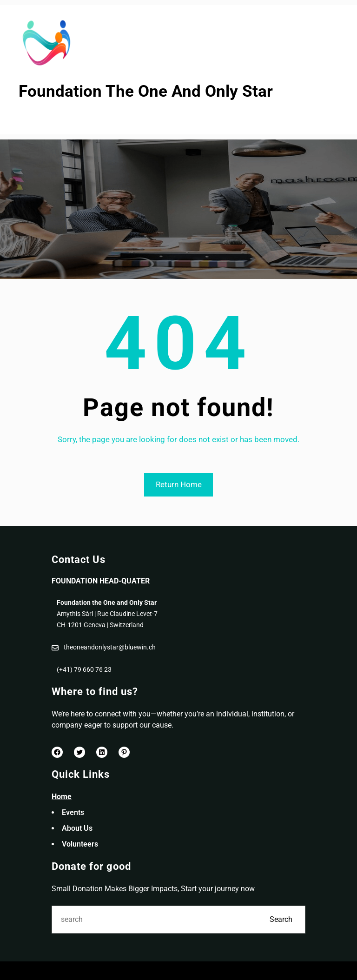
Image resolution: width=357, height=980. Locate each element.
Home (62, 797)
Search (281, 919)
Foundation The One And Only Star (146, 91)
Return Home (179, 484)
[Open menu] (25, 119)
